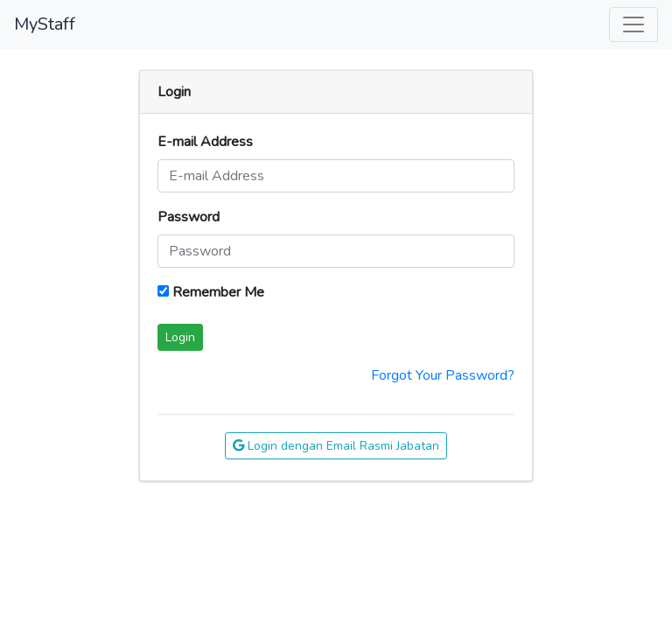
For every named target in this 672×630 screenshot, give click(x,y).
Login (180, 337)
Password (189, 217)
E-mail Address (205, 142)
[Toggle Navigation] (633, 24)
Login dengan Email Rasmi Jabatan (336, 446)
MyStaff (45, 24)
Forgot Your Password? (443, 375)
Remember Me (211, 292)
